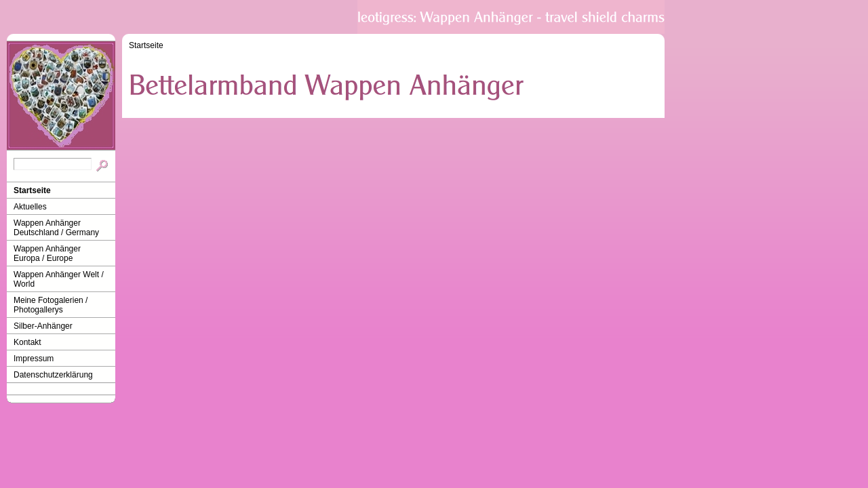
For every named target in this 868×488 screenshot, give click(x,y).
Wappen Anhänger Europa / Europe (47, 253)
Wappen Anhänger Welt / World (59, 279)
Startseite (32, 190)
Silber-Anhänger (43, 326)
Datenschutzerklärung (53, 375)
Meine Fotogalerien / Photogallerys (51, 305)
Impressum (34, 359)
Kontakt (27, 342)
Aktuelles (30, 207)
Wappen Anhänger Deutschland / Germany (56, 228)
